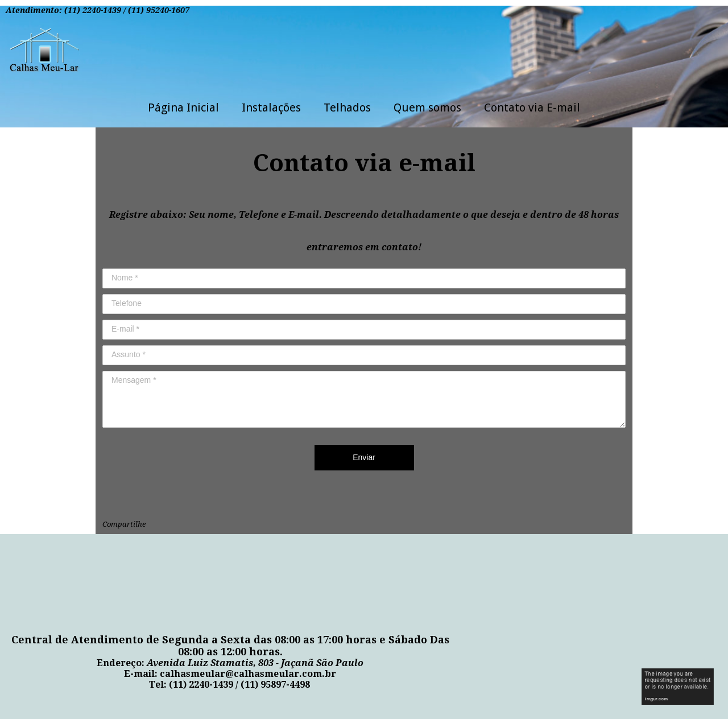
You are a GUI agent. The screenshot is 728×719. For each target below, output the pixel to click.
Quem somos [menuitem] (427, 108)
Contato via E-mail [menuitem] (532, 108)
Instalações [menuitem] (271, 108)
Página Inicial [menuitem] (183, 108)
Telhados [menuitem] (347, 108)
